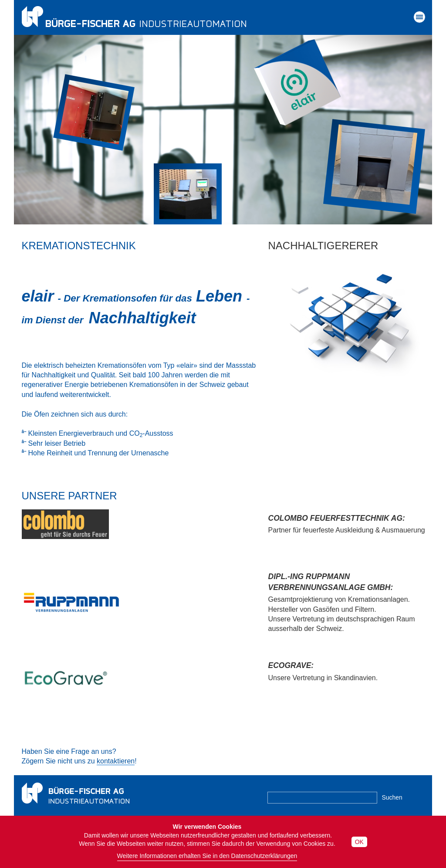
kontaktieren (116, 761)
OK (359, 842)
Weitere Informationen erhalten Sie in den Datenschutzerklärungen (207, 856)
